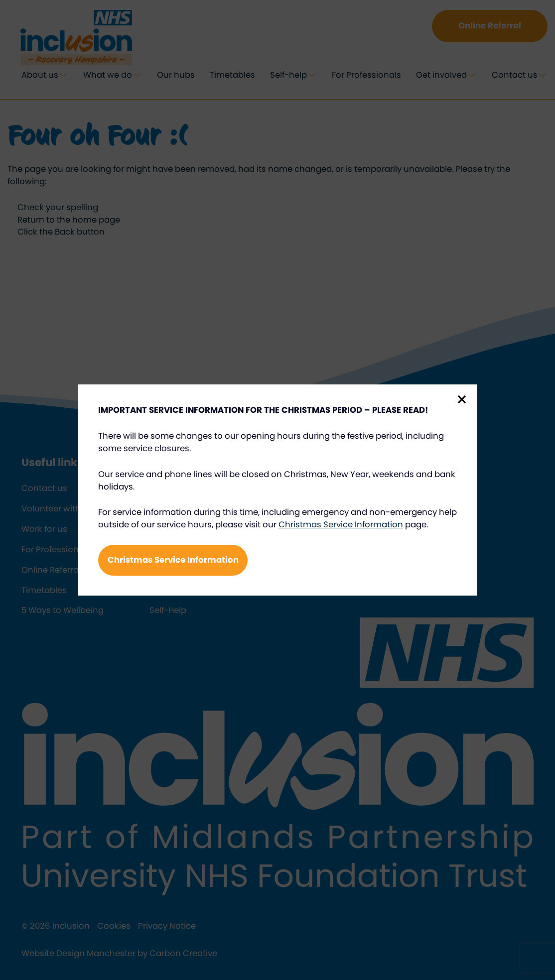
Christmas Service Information (341, 525)
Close (462, 399)
